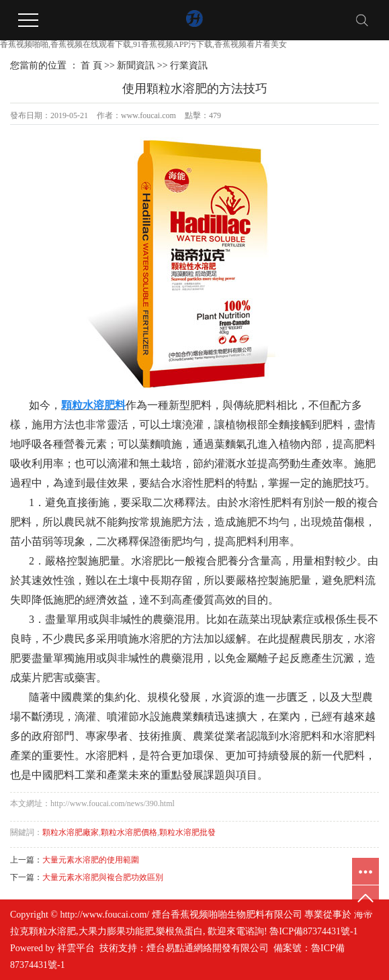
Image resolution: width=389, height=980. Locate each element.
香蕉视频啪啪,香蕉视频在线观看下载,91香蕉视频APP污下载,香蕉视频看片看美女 (143, 44)
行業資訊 (189, 65)
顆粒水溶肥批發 (187, 832)
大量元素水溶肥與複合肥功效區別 (103, 877)
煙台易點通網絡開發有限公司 (208, 948)
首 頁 (91, 65)
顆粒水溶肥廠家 (71, 832)
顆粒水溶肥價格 (129, 832)
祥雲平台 (76, 948)
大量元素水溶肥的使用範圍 (91, 860)
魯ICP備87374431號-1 (313, 931)
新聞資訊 (136, 65)
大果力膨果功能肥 (116, 931)
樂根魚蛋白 (179, 931)
